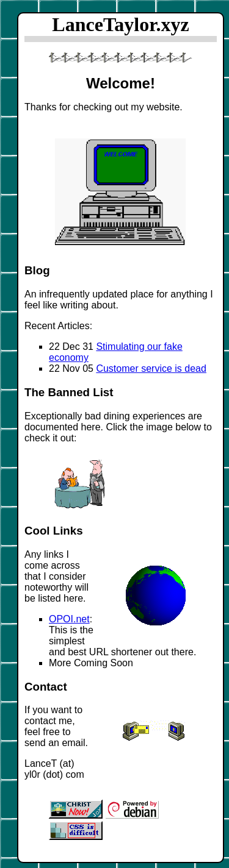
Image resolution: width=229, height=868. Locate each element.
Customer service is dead (151, 368)
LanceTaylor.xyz (120, 24)
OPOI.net (69, 619)
